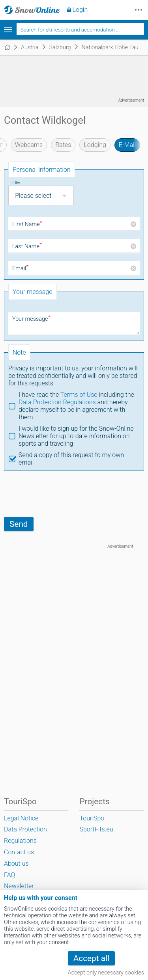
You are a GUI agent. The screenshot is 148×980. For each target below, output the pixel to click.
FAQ (9, 875)
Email (20, 269)
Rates (63, 145)
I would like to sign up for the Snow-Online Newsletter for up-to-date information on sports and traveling (76, 436)
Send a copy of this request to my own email (71, 459)
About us (16, 864)
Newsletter (19, 886)
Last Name (27, 246)
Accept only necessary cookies (106, 973)
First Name (27, 224)
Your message (31, 319)
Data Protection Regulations (57, 402)
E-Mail (127, 145)
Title (15, 182)
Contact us (19, 852)
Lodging (95, 145)
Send (19, 524)
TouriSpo (92, 818)
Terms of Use (79, 395)
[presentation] (64, 494)
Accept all (91, 958)
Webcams (29, 145)
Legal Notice (21, 818)
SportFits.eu (96, 829)
